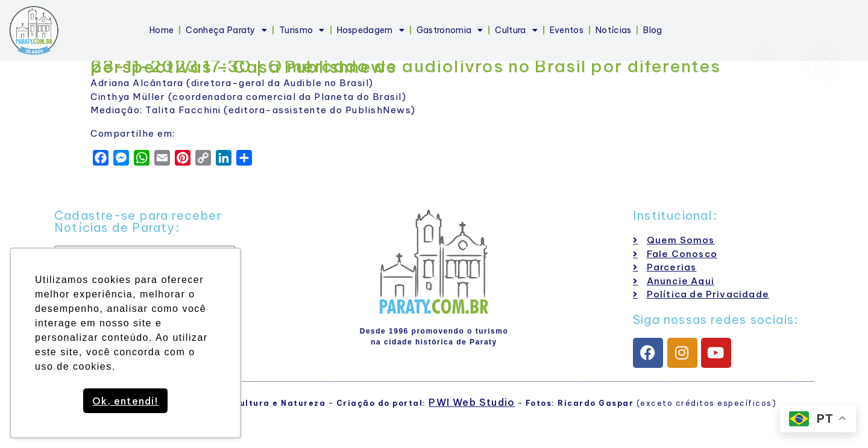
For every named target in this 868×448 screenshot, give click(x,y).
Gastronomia (450, 30)
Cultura (516, 30)
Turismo (302, 30)
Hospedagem (371, 30)
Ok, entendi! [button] (125, 401)
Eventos (567, 30)
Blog (653, 30)
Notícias (613, 30)
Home (162, 30)
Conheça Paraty (226, 30)
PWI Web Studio (472, 402)
